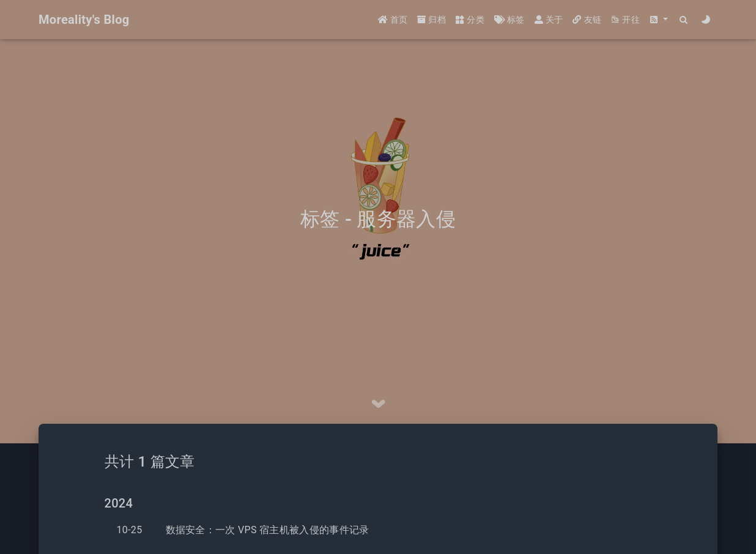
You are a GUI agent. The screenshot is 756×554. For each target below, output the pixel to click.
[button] (659, 20)
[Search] (684, 20)
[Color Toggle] (706, 20)
